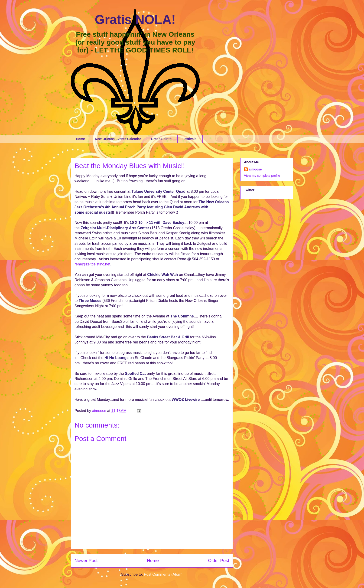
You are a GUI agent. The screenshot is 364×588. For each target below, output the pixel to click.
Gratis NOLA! (135, 20)
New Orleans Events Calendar (118, 139)
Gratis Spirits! (162, 139)
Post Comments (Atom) (163, 574)
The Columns (182, 316)
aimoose (255, 169)
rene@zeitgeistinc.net (92, 264)
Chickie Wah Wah (162, 275)
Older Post (219, 560)
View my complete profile (262, 176)
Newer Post (86, 560)
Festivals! (190, 139)
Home (80, 139)
